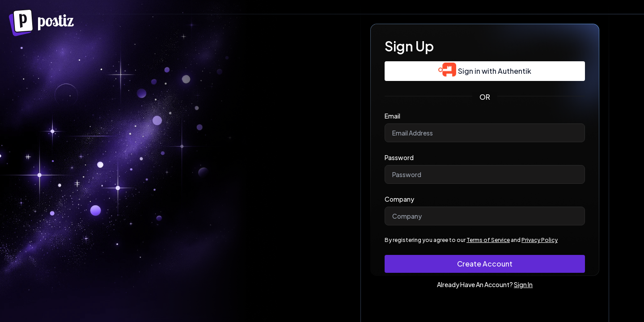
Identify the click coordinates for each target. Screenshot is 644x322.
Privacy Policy (540, 240)
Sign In (523, 284)
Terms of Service (488, 240)
